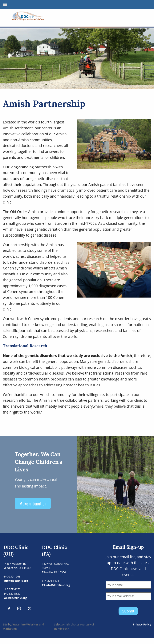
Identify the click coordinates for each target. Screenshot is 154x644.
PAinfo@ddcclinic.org (56, 585)
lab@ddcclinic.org (15, 598)
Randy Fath (62, 629)
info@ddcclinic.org (16, 581)
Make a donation (33, 503)
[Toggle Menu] (5, 4)
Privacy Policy (142, 624)
